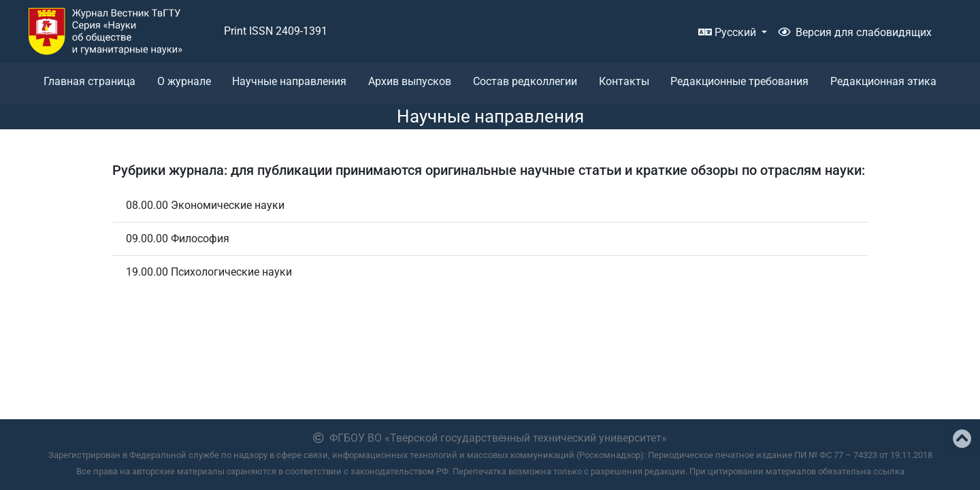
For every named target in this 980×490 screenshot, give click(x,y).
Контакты (624, 81)
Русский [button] (729, 32)
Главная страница (89, 81)
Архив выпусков (410, 81)
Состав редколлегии (525, 81)
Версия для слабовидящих (855, 32)
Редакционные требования (739, 81)
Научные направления (289, 81)
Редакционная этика (883, 81)
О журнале (184, 81)
